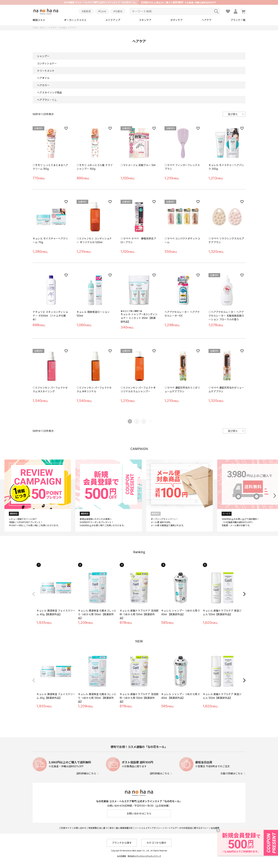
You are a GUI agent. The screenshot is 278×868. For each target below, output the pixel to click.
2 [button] (137, 421)
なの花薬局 (121, 856)
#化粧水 (118, 11)
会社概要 (215, 828)
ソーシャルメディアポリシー (148, 828)
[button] (151, 421)
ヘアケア (207, 20)
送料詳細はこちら (86, 773)
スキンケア (145, 20)
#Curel (102, 11)
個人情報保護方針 (124, 828)
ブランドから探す (122, 843)
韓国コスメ (39, 20)
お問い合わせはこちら (139, 813)
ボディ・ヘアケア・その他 (53, 28)
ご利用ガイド (65, 828)
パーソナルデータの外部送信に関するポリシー (187, 828)
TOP (35, 28)
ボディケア (176, 20)
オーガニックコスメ (75, 20)
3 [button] (144, 421)
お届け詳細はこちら (232, 773)
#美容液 (86, 11)
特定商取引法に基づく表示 (101, 828)
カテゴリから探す (156, 843)
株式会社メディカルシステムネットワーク (144, 856)
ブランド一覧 (238, 20)
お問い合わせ (80, 828)
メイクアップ (113, 20)
